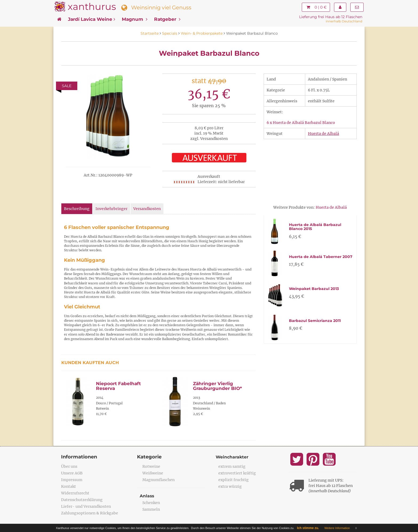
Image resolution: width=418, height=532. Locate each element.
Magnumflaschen (158, 480)
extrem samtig (232, 466)
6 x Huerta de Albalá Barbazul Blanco (301, 123)
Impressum (72, 480)
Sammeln (151, 509)
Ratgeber (167, 19)
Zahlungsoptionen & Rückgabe (90, 513)
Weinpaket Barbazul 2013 (314, 289)
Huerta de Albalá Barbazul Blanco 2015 (315, 227)
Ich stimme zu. (308, 528)
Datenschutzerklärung (82, 500)
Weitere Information (337, 528)
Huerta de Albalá (323, 134)
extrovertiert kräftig (237, 473)
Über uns (69, 466)
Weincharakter (232, 457)
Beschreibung (77, 209)
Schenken (151, 503)
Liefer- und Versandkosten (86, 506)
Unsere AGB (72, 473)
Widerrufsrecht (75, 493)
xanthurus (92, 7)
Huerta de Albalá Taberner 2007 (321, 257)
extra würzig (230, 486)
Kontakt (69, 486)
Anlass (147, 496)
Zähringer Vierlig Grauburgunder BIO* (217, 386)
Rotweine (151, 466)
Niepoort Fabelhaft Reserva (118, 386)
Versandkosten (147, 209)
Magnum (135, 19)
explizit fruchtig (234, 480)
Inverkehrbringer (111, 209)
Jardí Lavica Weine (92, 19)
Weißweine (153, 473)
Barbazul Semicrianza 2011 (315, 321)
